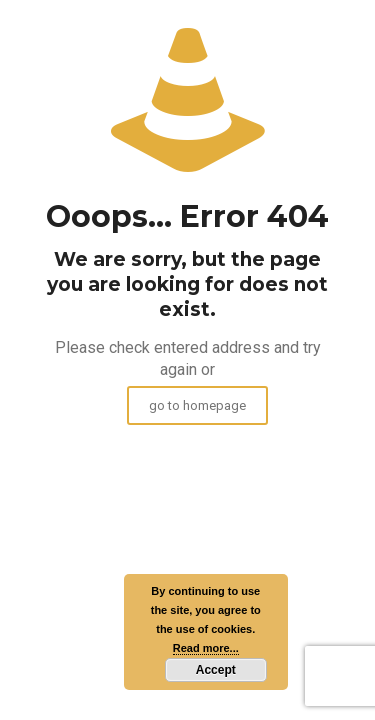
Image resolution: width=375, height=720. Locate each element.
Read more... (206, 648)
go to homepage (197, 405)
